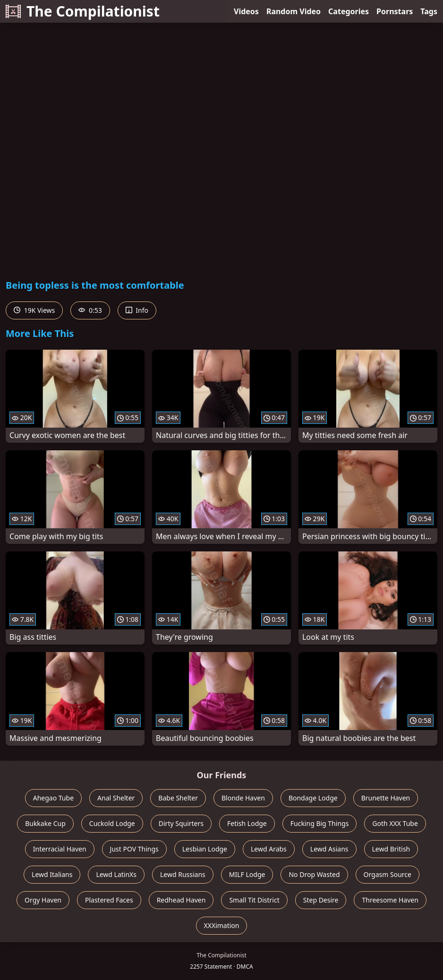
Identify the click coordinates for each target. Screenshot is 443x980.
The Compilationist (83, 11)
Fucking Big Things (320, 823)
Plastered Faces (109, 900)
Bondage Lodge (313, 798)
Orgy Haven (43, 900)
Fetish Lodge (247, 823)
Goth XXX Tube (395, 823)
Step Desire (321, 900)
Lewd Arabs (269, 849)
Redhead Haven (181, 900)
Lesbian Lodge (205, 849)
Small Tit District (254, 900)
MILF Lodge (247, 874)
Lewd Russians (183, 874)
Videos (246, 11)
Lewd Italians (52, 874)
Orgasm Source (388, 874)
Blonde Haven (243, 798)
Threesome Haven (390, 900)
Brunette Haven (386, 798)
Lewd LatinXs (116, 874)
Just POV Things (134, 849)
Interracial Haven (60, 849)
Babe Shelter (178, 798)
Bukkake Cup (45, 823)
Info (137, 310)
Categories (349, 11)
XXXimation (222, 925)
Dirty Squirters (181, 823)
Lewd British (391, 849)
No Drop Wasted (314, 874)
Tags (429, 11)
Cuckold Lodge (112, 823)
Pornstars (395, 11)
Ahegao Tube (53, 798)
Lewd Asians (329, 849)
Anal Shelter (116, 798)
